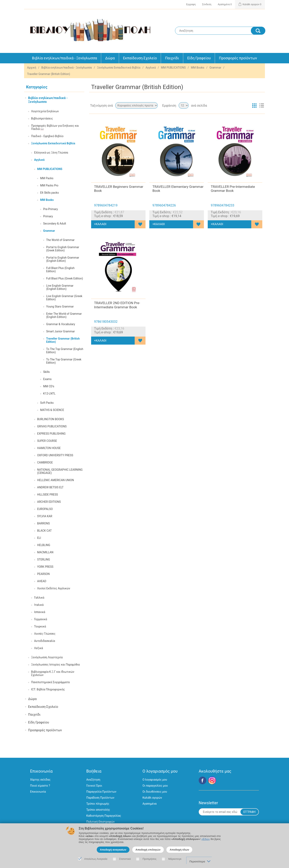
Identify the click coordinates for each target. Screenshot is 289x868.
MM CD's (49, 386)
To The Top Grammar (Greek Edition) (64, 361)
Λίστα (262, 105)
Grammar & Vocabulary (61, 324)
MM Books (198, 68)
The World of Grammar (60, 240)
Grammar (215, 68)
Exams (47, 379)
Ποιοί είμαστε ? (40, 786)
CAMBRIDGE (45, 462)
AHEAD (42, 581)
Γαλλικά (39, 598)
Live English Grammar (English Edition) (60, 287)
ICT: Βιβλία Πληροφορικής (48, 689)
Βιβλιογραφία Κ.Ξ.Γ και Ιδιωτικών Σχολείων (53, 673)
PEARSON (43, 574)
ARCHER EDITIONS (49, 502)
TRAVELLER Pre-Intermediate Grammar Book (233, 189)
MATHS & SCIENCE (52, 410)
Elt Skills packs (49, 193)
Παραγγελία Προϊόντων (101, 792)
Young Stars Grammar (60, 307)
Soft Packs (47, 403)
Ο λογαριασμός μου (155, 780)
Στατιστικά (125, 859)
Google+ (212, 780)
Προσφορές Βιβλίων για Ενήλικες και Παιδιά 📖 (55, 127)
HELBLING (44, 545)
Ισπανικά (40, 612)
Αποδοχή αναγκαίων (113, 850)
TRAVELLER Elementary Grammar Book (178, 189)
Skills (46, 372)
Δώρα (110, 58)
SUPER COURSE (47, 441)
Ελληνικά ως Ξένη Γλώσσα (51, 153)
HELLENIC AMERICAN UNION (55, 480)
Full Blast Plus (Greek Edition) (65, 278)
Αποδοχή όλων (179, 850)
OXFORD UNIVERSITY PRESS (55, 455)
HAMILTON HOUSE (49, 448)
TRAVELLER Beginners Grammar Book (119, 189)
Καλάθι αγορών (152, 798)
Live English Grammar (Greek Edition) (64, 298)
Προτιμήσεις (150, 859)
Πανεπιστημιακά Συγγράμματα (50, 682)
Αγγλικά (151, 68)
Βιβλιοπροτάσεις (42, 118)
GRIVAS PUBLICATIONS (52, 426)
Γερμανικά (41, 619)
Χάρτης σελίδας (40, 780)
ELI (39, 538)
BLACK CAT (44, 531)
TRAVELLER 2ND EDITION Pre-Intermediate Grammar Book (117, 305)
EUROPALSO (45, 509)
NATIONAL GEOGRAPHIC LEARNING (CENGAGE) (60, 471)
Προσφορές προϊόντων (238, 58)
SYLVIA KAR (45, 516)
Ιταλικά (39, 605)
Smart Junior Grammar (61, 331)
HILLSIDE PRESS (48, 495)
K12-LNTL (49, 394)
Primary (48, 216)
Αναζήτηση (93, 780)
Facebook (203, 780)
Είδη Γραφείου (199, 58)
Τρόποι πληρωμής (98, 804)
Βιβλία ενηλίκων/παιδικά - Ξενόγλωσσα (65, 58)
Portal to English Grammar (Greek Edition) (63, 249)
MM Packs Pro (49, 185)
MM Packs (47, 178)
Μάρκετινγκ (175, 859)
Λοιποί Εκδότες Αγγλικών (54, 588)
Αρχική (32, 68)
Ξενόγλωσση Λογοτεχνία (47, 657)
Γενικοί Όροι (94, 786)
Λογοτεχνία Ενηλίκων (45, 111)
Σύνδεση (207, 4)
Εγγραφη (191, 4)
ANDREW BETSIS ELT (50, 487)
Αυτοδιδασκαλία (45, 641)
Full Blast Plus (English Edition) (60, 270)
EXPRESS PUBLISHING (51, 434)
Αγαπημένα (150, 804)
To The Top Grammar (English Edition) (65, 351)
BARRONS (43, 523)
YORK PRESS (45, 567)
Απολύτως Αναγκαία (96, 859)
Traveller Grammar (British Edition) (63, 340)
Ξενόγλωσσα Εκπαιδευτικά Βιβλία (119, 68)
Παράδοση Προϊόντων (100, 798)
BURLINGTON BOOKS (51, 419)
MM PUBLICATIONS (173, 68)
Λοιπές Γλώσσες (45, 634)
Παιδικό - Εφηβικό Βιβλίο (47, 136)
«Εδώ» (206, 839)
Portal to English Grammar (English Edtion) (63, 259)
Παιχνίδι (172, 58)
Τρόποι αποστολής (98, 810)
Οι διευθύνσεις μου (155, 792)
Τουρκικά (40, 626)
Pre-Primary (50, 209)
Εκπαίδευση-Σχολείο (140, 58)
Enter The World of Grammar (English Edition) (64, 315)
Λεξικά (39, 648)
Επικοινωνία (38, 792)
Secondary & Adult (55, 224)
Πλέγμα (254, 105)
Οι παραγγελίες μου (155, 786)
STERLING (44, 559)
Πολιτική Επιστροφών (100, 822)
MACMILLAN (45, 552)
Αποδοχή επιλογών (148, 850)
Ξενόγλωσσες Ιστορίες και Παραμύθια (55, 665)
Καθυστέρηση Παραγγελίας (104, 816)
